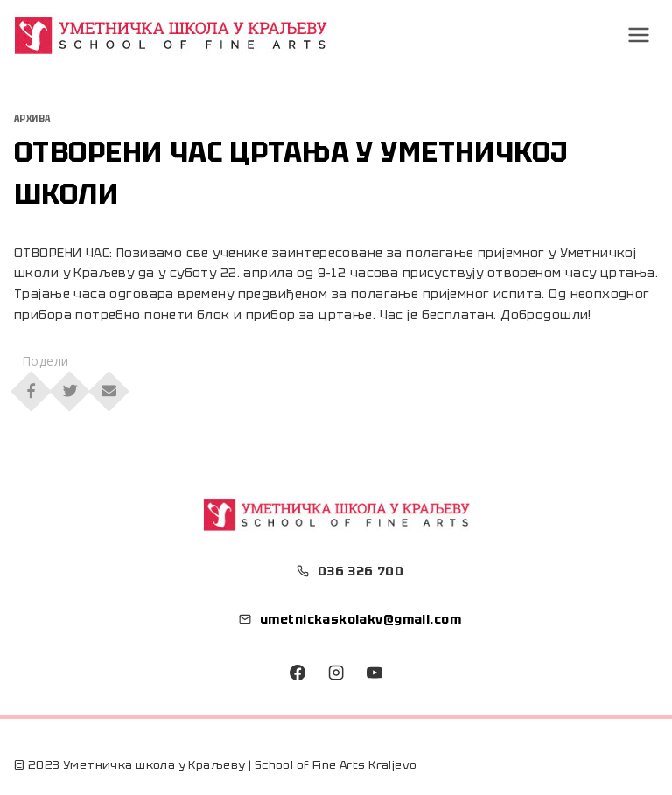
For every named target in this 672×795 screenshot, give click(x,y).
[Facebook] (297, 673)
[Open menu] (639, 35)
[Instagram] (336, 673)
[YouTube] (374, 673)
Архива (32, 119)
